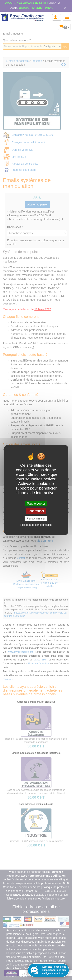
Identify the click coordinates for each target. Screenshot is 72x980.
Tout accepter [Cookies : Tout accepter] (36, 504)
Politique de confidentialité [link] (36, 525)
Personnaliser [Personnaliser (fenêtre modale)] (36, 518)
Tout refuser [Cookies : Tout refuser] (36, 511)
